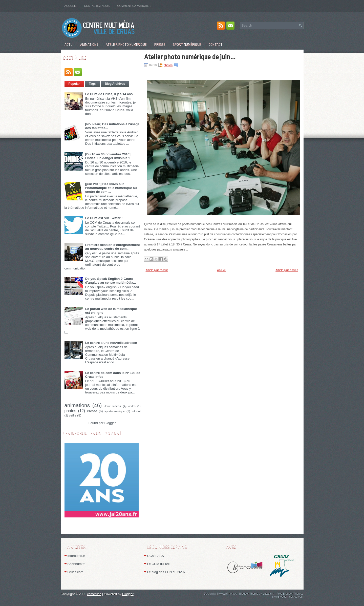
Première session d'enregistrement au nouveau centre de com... (113, 247)
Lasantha (268, 594)
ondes (132, 406)
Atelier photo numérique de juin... (190, 57)
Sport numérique (187, 45)
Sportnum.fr (76, 564)
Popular (74, 84)
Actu (69, 45)
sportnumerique (115, 411)
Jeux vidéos (113, 406)
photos (70, 411)
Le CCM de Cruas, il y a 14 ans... (110, 94)
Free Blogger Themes (290, 594)
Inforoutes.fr (76, 556)
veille (73, 415)
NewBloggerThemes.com (288, 597)
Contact (216, 45)
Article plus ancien (287, 270)
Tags (92, 84)
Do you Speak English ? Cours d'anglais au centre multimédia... (111, 281)
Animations (89, 45)
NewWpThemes (227, 594)
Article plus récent (157, 270)
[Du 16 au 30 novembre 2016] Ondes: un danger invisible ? (108, 156)
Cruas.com (76, 572)
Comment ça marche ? (134, 6)
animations (77, 405)
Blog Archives (115, 84)
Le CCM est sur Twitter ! (104, 218)
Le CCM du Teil (158, 564)
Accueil (71, 6)
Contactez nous (97, 6)
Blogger (110, 423)
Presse (160, 45)
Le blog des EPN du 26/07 (166, 572)
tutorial (136, 411)
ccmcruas (94, 594)
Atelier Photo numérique (126, 45)
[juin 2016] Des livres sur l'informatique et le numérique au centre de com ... (111, 188)
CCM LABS (156, 556)
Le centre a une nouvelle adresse (111, 343)
